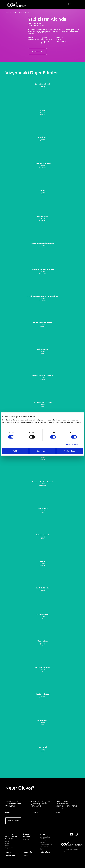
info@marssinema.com (68, 851)
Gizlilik (42, 849)
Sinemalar (26, 839)
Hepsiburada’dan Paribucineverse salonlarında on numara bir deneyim (67, 805)
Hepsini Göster (13, 821)
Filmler (15, 13)
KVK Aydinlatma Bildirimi (45, 838)
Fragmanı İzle (37, 52)
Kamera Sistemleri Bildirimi (45, 842)
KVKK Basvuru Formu (46, 845)
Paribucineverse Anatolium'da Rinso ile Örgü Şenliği (14, 804)
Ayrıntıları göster (72, 444)
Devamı (9, 812)
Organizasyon (10, 848)
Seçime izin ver (42, 451)
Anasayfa (8, 13)
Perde (7, 841)
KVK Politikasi (44, 847)
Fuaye (7, 844)
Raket (7, 846)
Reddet (16, 451)
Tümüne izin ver (70, 451)
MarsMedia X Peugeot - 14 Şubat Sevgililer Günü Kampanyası (42, 804)
